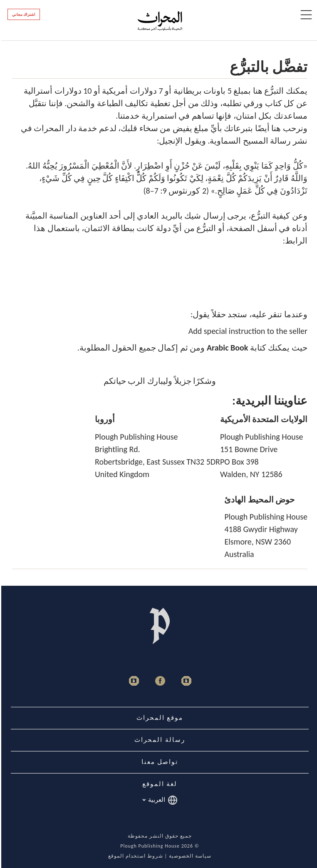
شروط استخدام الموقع (134, 856)
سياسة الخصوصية (189, 856)
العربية (159, 800)
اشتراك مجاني (22, 15)
